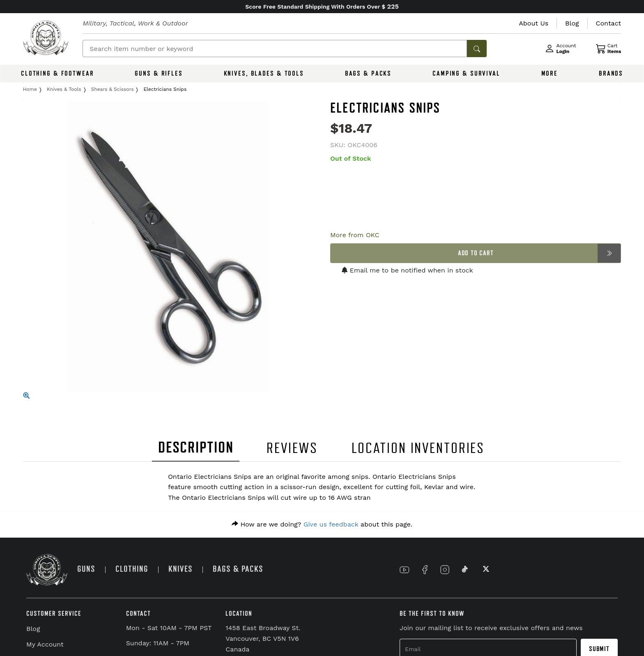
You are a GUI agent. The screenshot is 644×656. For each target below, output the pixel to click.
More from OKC (355, 235)
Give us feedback (331, 524)
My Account (45, 644)
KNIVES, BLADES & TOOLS (264, 74)
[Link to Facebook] (425, 570)
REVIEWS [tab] (292, 448)
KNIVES (181, 569)
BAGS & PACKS (368, 74)
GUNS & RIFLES (159, 74)
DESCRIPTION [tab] (196, 448)
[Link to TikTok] (465, 570)
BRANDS (611, 74)
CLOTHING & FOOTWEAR (57, 74)
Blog (33, 629)
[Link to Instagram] (445, 570)
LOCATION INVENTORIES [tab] (418, 448)
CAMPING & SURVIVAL (466, 74)
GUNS (86, 569)
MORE (550, 74)
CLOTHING (132, 569)
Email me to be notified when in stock (407, 270)
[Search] (275, 49)
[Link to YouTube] (405, 570)
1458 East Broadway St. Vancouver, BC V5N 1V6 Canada (263, 638)
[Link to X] (485, 570)
